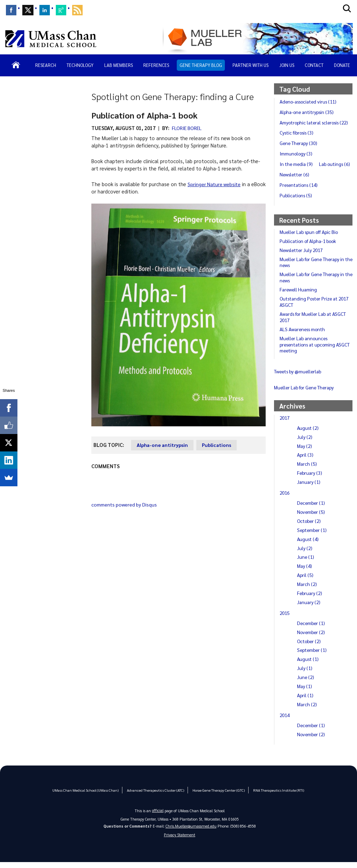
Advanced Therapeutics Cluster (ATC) (155, 795)
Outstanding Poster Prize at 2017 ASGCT (316, 307)
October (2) (309, 526)
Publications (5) (296, 201)
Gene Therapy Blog (201, 65)
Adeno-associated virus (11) (310, 101)
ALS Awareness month (303, 335)
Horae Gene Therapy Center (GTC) (216, 795)
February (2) (310, 599)
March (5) (307, 469)
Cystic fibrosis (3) (297, 138)
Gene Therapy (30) (299, 149)
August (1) (308, 664)
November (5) (312, 517)
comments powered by (126, 504)
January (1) (309, 487)
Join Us (287, 65)
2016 (285, 498)
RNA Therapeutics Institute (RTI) (274, 795)
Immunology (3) (297, 159)
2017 (285, 423)
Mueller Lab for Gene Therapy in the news (313, 267)
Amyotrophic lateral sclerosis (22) (310, 125)
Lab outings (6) (296, 180)
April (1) (305, 701)
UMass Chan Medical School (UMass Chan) (88, 795)
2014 (285, 721)
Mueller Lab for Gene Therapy (305, 393)
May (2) (305, 451)
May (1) (305, 692)
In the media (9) (297, 169)
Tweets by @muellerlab (298, 377)
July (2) (305, 442)
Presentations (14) (300, 190)
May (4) (305, 571)
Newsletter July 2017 (302, 256)
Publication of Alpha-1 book (309, 246)
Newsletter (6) (334, 180)
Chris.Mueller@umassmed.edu (191, 832)
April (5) (305, 580)
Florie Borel (187, 128)
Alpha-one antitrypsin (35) (307, 112)
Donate (342, 65)
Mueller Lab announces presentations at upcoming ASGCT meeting (316, 350)
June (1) (306, 562)
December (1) (312, 508)
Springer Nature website (215, 184)
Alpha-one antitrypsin (163, 445)
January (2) (309, 608)
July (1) (305, 673)
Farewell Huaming (299, 295)
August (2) (308, 433)
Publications (219, 445)
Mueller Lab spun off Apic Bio (310, 237)
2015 (285, 618)
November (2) (312, 638)
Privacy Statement (180, 841)
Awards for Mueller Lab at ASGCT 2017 (314, 322)
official (158, 816)
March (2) (307, 589)
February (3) (310, 478)
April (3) (305, 460)
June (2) (306, 683)
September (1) (313, 535)
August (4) (308, 545)
